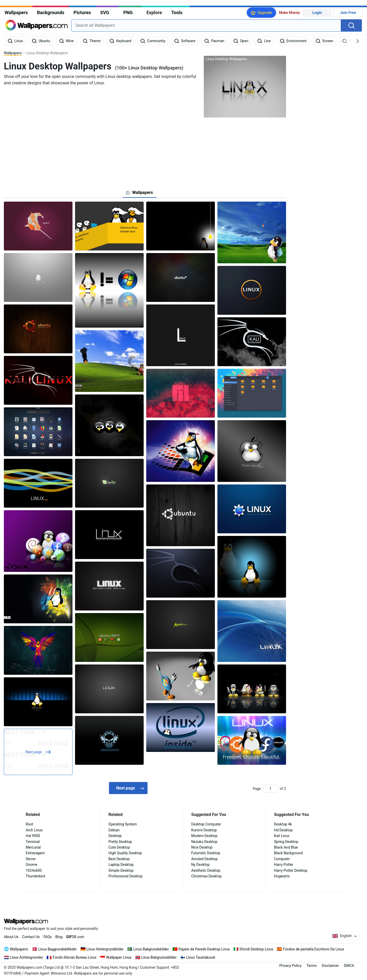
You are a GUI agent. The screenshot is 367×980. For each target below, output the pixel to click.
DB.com (75, 937)
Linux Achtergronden (27, 957)
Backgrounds (51, 12)
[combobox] (206, 25)
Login (317, 13)
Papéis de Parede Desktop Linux (204, 949)
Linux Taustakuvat (201, 957)
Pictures (82, 12)
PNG (128, 12)
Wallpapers (16, 12)
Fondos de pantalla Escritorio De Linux (314, 949)
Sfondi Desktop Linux (256, 949)
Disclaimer (330, 966)
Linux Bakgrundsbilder (151, 949)
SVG (105, 12)
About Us (11, 937)
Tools (177, 12)
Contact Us (31, 937)
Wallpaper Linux (119, 957)
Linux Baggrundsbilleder (58, 949)
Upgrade (265, 13)
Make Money (290, 13)
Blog (59, 937)
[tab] (139, 193)
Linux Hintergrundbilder (105, 949)
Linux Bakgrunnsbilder (159, 957)
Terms (312, 966)
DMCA (349, 966)
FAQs (48, 937)
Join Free (348, 13)
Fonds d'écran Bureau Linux (75, 957)
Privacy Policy (290, 966)
